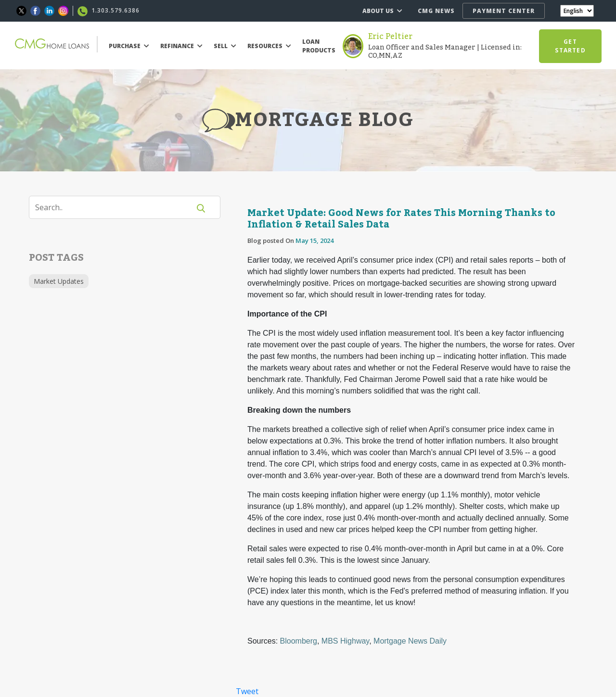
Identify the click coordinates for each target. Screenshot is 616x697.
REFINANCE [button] (181, 46)
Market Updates (59, 281)
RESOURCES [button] (269, 46)
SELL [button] (225, 46)
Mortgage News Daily (410, 641)
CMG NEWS (436, 11)
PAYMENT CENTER (504, 11)
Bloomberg (299, 641)
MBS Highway (345, 641)
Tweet (247, 691)
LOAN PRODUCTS (319, 46)
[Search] (115, 207)
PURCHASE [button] (129, 46)
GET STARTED (570, 46)
